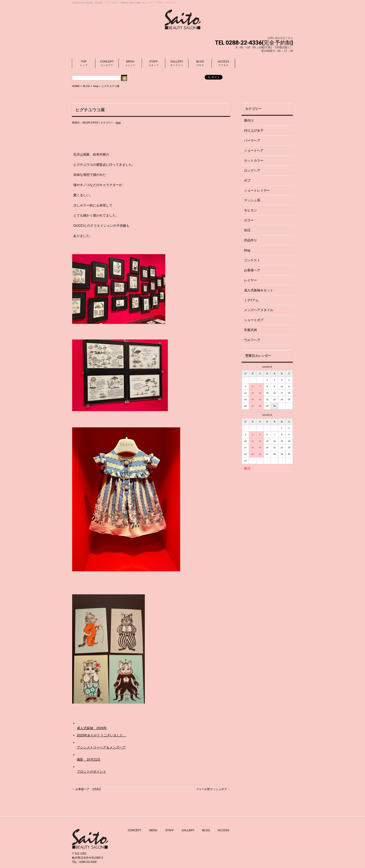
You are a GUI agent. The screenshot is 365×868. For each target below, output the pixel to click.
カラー (249, 220)
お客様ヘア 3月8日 (86, 789)
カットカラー (254, 160)
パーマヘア (252, 140)
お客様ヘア (252, 270)
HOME (76, 86)
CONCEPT (135, 829)
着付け (249, 120)
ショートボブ (254, 320)
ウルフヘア (252, 340)
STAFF (170, 829)
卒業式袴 (250, 330)
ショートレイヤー (257, 190)
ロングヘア (252, 170)
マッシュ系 (252, 200)
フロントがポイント (91, 772)
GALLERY (188, 829)
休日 (247, 230)
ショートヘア (254, 150)
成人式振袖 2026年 (92, 728)
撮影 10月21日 (89, 759)
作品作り (250, 240)
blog (96, 86)
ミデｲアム (251, 300)
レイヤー (250, 280)
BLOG (206, 829)
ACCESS (223, 829)
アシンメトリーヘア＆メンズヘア (101, 747)
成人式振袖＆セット (259, 290)
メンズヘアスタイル (259, 310)
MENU (153, 829)
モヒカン (250, 210)
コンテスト (252, 260)
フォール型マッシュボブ (213, 789)
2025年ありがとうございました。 (102, 735)
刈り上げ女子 (254, 130)
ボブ (247, 180)
